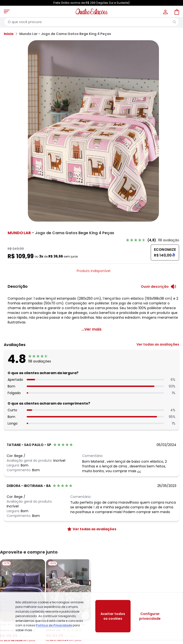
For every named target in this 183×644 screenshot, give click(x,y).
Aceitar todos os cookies (113, 616)
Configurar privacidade (150, 616)
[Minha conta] (165, 11)
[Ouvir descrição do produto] (159, 287)
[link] (152, 240)
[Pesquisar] (174, 22)
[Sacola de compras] (176, 11)
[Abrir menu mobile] (7, 11)
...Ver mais (91, 329)
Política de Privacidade (54, 625)
